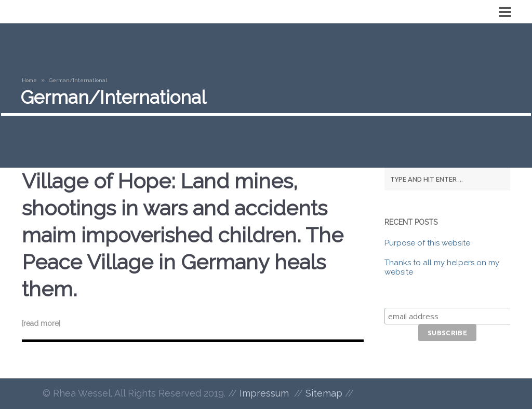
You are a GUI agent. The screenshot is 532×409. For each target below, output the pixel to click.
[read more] (41, 323)
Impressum (264, 393)
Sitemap (324, 393)
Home (29, 80)
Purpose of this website (427, 243)
